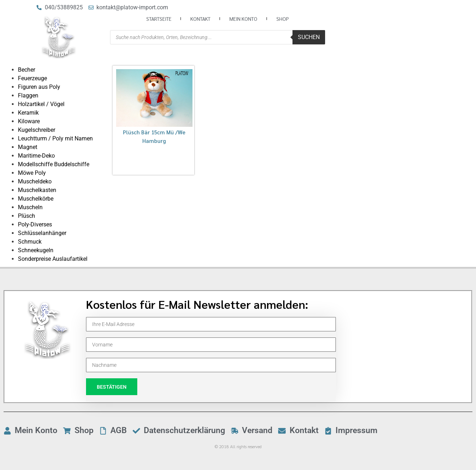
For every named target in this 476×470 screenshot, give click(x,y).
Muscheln (30, 207)
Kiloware (29, 121)
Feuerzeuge (32, 78)
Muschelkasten (37, 190)
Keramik (28, 113)
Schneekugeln (36, 250)
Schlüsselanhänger (42, 233)
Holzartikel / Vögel (41, 104)
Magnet (28, 147)
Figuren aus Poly (39, 87)
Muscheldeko (35, 181)
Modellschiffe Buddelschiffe (54, 164)
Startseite (159, 19)
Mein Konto (243, 19)
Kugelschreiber (37, 130)
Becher (27, 70)
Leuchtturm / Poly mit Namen (55, 138)
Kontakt (200, 19)
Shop (283, 19)
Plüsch (27, 216)
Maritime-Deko (36, 156)
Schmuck (30, 242)
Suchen (309, 37)
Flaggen (28, 95)
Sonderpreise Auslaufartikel (53, 259)
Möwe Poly (32, 173)
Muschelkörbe (36, 199)
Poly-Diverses (35, 224)
